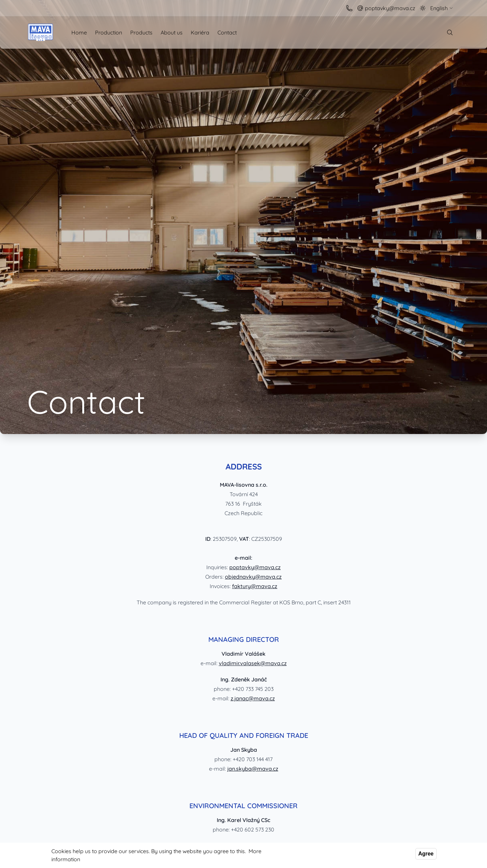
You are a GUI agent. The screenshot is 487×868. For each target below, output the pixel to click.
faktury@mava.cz (255, 586)
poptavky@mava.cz (255, 567)
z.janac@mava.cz (253, 698)
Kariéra (200, 32)
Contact (227, 32)
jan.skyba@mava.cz (253, 769)
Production (109, 32)
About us (172, 32)
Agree (426, 854)
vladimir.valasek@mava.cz (253, 663)
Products (141, 32)
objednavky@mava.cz (253, 577)
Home (79, 32)
